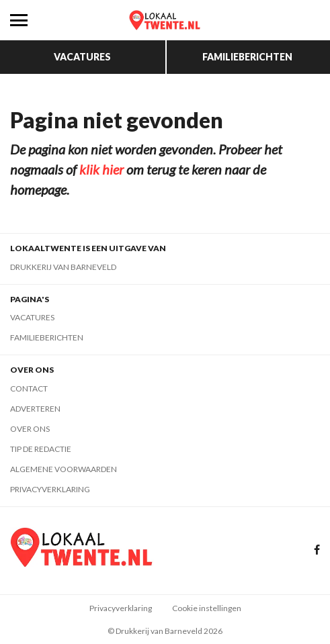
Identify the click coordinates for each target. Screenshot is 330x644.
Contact (29, 388)
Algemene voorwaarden (64, 469)
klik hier (101, 169)
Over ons (30, 429)
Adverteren (35, 409)
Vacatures (82, 57)
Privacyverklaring (50, 489)
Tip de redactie (41, 449)
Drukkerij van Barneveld (63, 267)
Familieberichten (247, 57)
